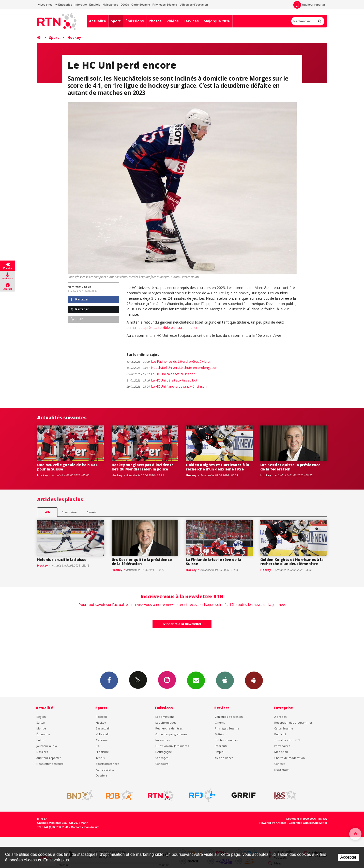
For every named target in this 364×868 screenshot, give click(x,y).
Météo (219, 734)
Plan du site (91, 827)
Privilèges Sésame (165, 5)
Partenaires (282, 746)
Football (101, 717)
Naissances (110, 5)
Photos (155, 21)
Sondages (162, 758)
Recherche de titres (169, 728)
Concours (162, 764)
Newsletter (282, 770)
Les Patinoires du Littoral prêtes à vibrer (169, 362)
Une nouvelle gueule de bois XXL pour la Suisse (67, 467)
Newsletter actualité (50, 764)
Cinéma (220, 722)
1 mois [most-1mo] (92, 512)
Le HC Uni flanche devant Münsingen (167, 386)
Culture (41, 740)
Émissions (135, 21)
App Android (254, 680)
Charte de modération (290, 758)
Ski (98, 746)
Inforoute (81, 5)
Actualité (97, 21)
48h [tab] (47, 512)
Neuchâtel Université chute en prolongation (172, 368)
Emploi (219, 752)
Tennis (100, 758)
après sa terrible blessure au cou (170, 328)
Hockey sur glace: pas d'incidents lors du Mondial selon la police (143, 467)
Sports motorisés (107, 764)
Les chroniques (166, 722)
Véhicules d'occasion (194, 5)
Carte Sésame (141, 5)
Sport (116, 21)
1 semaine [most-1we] (69, 512)
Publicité (280, 734)
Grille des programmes (171, 734)
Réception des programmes (293, 722)
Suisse (41, 722)
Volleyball (102, 734)
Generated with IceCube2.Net (308, 823)
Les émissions (165, 717)
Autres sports (105, 770)
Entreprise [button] (64, 5)
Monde (41, 728)
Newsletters (196, 680)
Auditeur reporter (49, 758)
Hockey (74, 37)
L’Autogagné (164, 752)
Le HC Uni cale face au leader (161, 374)
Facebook (109, 680)
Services (191, 21)
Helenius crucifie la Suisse (62, 560)
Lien (77, 319)
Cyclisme (102, 740)
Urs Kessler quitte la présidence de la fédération (290, 467)
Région (41, 717)
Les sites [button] (45, 5)
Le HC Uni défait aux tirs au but (162, 380)
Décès (125, 5)
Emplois (95, 5)
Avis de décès (224, 758)
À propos (280, 717)
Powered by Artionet (273, 823)
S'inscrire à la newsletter (182, 624)
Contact (279, 764)
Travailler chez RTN (287, 740)
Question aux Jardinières (172, 746)
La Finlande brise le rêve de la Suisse (213, 562)
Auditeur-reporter (309, 5)
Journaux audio (47, 746)
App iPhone (225, 680)
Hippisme (102, 752)
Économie (43, 734)
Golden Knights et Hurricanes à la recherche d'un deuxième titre (217, 467)
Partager (80, 299)
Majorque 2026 (217, 21)
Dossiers (42, 752)
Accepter (348, 857)
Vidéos (173, 21)
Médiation (281, 752)
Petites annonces (226, 740)
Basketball (103, 728)
